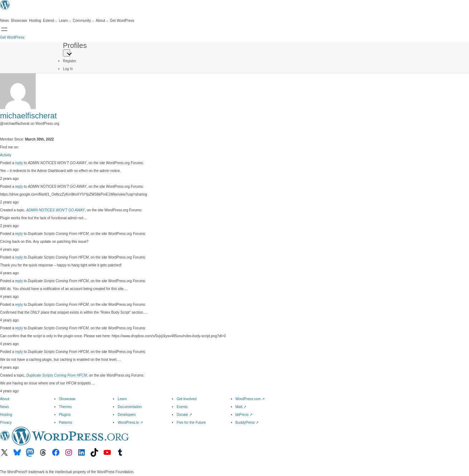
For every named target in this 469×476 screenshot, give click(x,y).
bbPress (244, 415)
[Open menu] (4, 29)
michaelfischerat (28, 116)
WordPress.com (250, 399)
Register (70, 61)
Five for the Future (191, 423)
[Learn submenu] (65, 21)
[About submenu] (102, 21)
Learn (122, 399)
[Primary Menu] (66, 53)
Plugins (65, 415)
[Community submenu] (83, 21)
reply (19, 163)
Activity (6, 155)
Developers (127, 415)
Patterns (66, 423)
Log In (68, 69)
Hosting (6, 415)
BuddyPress (247, 423)
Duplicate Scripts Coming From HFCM (56, 375)
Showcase (67, 399)
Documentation (130, 407)
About (5, 399)
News (4, 407)
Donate (184, 415)
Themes (65, 407)
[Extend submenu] (50, 21)
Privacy (6, 423)
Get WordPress (12, 37)
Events (182, 407)
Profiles (75, 45)
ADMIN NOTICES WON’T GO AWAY (55, 210)
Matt (241, 407)
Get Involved (187, 399)
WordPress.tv (130, 423)
